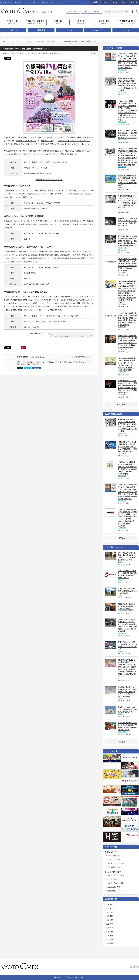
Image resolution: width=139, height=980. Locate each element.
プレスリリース (113, 863)
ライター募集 (73, 12)
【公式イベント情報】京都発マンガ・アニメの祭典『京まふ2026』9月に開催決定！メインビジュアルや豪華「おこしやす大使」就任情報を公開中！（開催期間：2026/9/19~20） (127, 61)
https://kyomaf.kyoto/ (31, 327)
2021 (107, 924)
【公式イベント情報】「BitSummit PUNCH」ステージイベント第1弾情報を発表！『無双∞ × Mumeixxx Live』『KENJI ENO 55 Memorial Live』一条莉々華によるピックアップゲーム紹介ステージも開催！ (127, 111)
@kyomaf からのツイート (39, 333)
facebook (138, 967)
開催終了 (53, 41)
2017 (107, 939)
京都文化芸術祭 (47, 144)
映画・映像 (41, 30)
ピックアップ (112, 859)
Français (115, 2)
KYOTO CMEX (22, 357)
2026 (107, 904)
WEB (20, 368)
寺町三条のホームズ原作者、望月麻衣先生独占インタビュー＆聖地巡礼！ (127, 606)
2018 (107, 935)
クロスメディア (98, 30)
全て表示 (121, 404)
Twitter (27, 368)
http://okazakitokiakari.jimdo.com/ (36, 284)
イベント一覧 (12, 22)
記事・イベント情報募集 (92, 12)
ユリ (119, 210)
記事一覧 (58, 22)
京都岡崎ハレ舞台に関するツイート (49, 180)
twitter (134, 967)
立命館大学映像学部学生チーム (126, 611)
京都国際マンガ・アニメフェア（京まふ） (74, 141)
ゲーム (69, 30)
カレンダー (81, 22)
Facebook (36, 368)
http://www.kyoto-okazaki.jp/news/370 (38, 173)
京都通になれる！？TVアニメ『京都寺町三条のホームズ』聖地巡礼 (127, 591)
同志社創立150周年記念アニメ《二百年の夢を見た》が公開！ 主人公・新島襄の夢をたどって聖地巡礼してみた (127, 180)
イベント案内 (15, 41)
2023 (107, 916)
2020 (107, 928)
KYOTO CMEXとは (127, 22)
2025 (107, 908)
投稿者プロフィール (82, 357)
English (105, 2)
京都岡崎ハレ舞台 (44, 41)
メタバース (126, 30)
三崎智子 (120, 562)
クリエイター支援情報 (35, 22)
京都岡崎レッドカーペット (26, 141)
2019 (107, 932)
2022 (107, 920)
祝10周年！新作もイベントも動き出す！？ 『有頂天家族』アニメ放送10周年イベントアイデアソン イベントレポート (127, 692)
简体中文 (125, 2)
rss (131, 967)
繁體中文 (134, 2)
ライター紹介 (104, 22)
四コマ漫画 (112, 867)
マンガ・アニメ (13, 30)
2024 (107, 912)
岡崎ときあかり (47, 141)
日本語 (96, 2)
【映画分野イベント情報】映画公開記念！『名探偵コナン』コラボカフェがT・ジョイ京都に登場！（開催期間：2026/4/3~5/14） (127, 447)
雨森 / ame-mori (122, 92)
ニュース (23, 41)
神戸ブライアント (123, 732)
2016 (107, 943)
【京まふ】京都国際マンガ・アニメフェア (69, 337)
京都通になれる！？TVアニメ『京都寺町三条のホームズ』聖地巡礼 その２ (127, 710)
